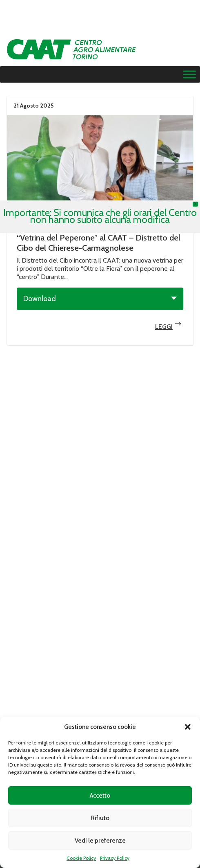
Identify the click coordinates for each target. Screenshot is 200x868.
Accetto (100, 796)
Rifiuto (100, 818)
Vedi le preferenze (100, 841)
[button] (188, 727)
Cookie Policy (81, 858)
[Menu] (189, 75)
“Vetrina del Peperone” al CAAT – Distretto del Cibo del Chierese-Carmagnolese (99, 243)
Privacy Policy (115, 858)
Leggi (100, 168)
